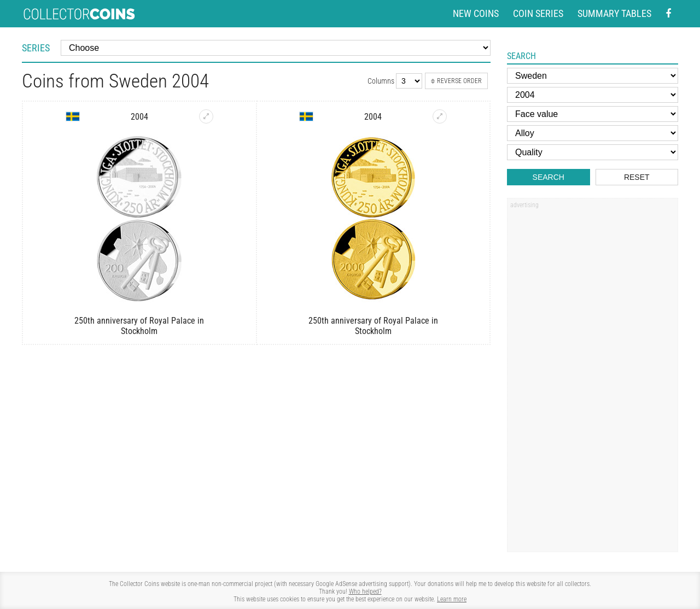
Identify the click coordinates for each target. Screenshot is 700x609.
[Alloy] (593, 133)
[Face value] (593, 114)
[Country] (593, 76)
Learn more (452, 599)
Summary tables (614, 13)
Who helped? (365, 592)
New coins (476, 13)
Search (549, 177)
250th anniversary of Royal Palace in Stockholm (139, 326)
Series (36, 48)
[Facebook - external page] (668, 14)
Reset (637, 177)
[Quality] (593, 152)
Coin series (538, 13)
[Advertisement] (592, 379)
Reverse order (456, 81)
